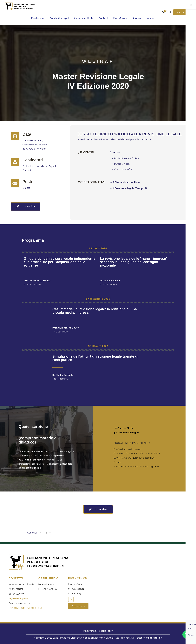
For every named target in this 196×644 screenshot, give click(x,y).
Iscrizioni (182, 12)
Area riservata (78, 606)
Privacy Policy (90, 631)
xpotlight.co (155, 638)
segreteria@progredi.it (18, 598)
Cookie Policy (106, 631)
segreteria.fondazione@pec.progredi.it (25, 608)
